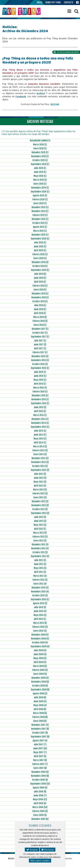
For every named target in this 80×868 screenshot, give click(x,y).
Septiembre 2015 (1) (40, 403)
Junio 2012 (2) (40, 521)
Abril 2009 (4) (40, 662)
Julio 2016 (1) (40, 372)
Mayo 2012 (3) (40, 525)
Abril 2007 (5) (40, 756)
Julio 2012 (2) (40, 517)
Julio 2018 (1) (40, 305)
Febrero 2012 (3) (40, 537)
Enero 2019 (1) (40, 290)
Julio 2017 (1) (40, 341)
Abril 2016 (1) (40, 384)
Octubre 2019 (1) (40, 266)
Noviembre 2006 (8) (40, 776)
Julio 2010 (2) (40, 607)
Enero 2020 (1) (40, 258)
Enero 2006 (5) (40, 815)
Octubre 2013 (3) (40, 466)
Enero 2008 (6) (40, 721)
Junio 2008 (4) (40, 701)
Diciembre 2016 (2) (40, 356)
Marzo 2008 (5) (40, 713)
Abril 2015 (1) (40, 411)
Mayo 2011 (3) (40, 568)
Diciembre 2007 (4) (40, 725)
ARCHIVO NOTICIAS (40, 122)
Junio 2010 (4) (40, 611)
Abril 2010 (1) (40, 619)
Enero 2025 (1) (40, 184)
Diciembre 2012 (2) (40, 501)
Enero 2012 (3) (40, 541)
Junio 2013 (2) (40, 478)
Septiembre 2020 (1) (40, 239)
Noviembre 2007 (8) (40, 729)
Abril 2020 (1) (40, 250)
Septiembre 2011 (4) (40, 556)
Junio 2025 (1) (40, 172)
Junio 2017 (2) (40, 345)
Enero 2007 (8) (40, 768)
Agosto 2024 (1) (40, 196)
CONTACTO (69, 2)
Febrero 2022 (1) (40, 215)
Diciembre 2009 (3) (40, 635)
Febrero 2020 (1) (40, 254)
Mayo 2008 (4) (40, 705)
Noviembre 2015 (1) (40, 399)
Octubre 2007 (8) (40, 733)
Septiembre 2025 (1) (40, 164)
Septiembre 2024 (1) (40, 192)
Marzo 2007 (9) (40, 760)
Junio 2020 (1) (40, 246)
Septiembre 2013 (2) (40, 470)
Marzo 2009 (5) (40, 666)
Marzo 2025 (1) (40, 180)
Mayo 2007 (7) (40, 752)
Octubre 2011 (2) (40, 552)
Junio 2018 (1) (40, 309)
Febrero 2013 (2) (40, 494)
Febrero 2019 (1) (40, 286)
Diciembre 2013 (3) (40, 458)
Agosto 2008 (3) (40, 694)
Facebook (21, 96)
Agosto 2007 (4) (40, 741)
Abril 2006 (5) (40, 803)
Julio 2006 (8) (40, 792)
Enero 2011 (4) (40, 584)
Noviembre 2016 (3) (40, 360)
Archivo (41, 93)
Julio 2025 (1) (40, 168)
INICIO (40, 2)
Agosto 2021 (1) (40, 227)
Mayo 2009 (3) (40, 658)
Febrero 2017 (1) (40, 352)
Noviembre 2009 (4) (40, 639)
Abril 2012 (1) (40, 529)
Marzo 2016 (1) (40, 388)
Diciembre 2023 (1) (40, 207)
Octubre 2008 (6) (40, 686)
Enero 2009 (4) (40, 674)
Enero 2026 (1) (40, 148)
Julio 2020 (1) (40, 243)
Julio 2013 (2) (40, 474)
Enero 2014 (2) (40, 454)
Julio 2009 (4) (40, 650)
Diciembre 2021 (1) (40, 219)
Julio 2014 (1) (40, 431)
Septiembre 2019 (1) (40, 270)
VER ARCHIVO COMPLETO (40, 141)
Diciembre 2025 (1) (40, 152)
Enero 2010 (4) (40, 631)
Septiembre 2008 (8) (40, 690)
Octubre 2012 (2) (40, 509)
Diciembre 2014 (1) (40, 419)
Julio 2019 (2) (40, 274)
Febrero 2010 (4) (40, 627)
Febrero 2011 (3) (40, 580)
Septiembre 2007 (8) (40, 737)
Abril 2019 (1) (40, 282)
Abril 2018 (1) (40, 313)
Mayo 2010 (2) (40, 615)
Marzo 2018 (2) (40, 317)
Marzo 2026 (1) (40, 145)
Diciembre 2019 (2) (40, 262)
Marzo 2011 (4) (40, 576)
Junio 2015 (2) (40, 407)
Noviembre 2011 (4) (40, 548)
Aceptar (32, 850)
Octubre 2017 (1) (40, 333)
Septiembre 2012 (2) (40, 513)
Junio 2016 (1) (40, 376)
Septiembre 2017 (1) (40, 337)
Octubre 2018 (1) (40, 301)
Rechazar (48, 850)
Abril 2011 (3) (40, 572)
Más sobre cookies (40, 861)
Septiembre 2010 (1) (40, 599)
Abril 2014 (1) (40, 443)
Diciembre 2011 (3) (40, 544)
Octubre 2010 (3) (40, 595)
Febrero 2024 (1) (40, 199)
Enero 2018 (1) (40, 325)
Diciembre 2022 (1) (40, 211)
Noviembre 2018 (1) (40, 297)
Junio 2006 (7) (40, 795)
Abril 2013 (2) (40, 486)
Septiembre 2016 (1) (40, 368)
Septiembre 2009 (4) (40, 646)
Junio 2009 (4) (40, 654)
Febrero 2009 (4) (40, 670)
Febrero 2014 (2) (40, 450)
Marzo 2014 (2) (40, 446)
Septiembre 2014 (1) (40, 427)
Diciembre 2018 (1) (40, 294)
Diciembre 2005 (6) (40, 819)
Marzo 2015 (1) (40, 415)
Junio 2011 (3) (40, 564)
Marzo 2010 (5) (40, 623)
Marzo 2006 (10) (40, 807)
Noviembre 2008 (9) (40, 682)
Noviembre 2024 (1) (40, 188)
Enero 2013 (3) (40, 497)
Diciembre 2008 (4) (40, 678)
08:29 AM (55, 104)
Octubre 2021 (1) (40, 223)
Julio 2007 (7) (40, 744)
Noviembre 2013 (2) (40, 462)
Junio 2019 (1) (40, 278)
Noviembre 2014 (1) (40, 423)
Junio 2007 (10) (40, 748)
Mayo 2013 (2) (40, 482)
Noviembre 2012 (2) (40, 505)
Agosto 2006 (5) (40, 788)
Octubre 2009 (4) (40, 643)
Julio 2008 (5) (40, 697)
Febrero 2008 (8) (40, 717)
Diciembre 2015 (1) (40, 395)
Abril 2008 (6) (40, 709)
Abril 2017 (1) (40, 348)
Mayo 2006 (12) (40, 799)
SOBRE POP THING (53, 2)
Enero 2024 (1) (40, 203)
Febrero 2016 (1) (40, 392)
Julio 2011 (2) (40, 560)
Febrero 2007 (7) (40, 764)
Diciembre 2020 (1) (40, 235)
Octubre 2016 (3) (40, 364)
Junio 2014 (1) (40, 435)
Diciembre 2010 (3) (40, 588)
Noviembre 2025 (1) (40, 156)
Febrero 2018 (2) (40, 321)
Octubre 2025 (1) (40, 160)
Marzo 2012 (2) (40, 533)
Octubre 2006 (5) (40, 780)
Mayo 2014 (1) (40, 439)
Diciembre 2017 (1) (40, 329)
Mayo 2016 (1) (40, 380)
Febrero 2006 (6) (40, 811)
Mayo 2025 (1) (40, 176)
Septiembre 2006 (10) (40, 784)
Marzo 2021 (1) (40, 231)
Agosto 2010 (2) (40, 603)
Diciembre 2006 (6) (40, 772)
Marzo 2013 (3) (40, 490)
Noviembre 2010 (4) (40, 592)
